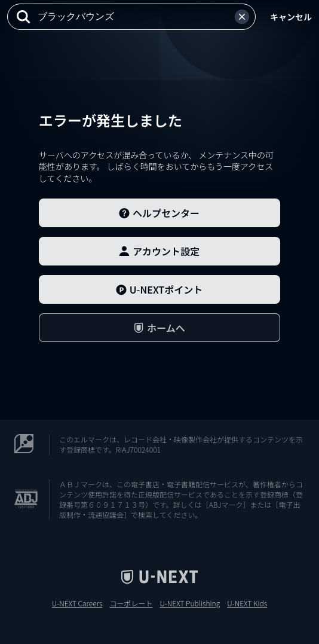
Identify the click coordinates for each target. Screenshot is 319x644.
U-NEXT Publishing (190, 603)
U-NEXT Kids (247, 603)
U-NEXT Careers (77, 603)
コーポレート (131, 603)
